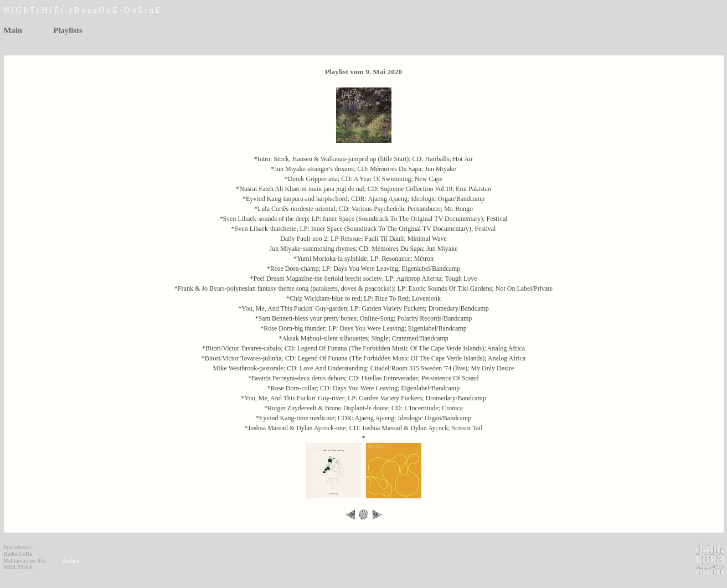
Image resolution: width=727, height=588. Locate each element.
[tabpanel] (104, 10)
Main (13, 30)
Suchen (71, 561)
